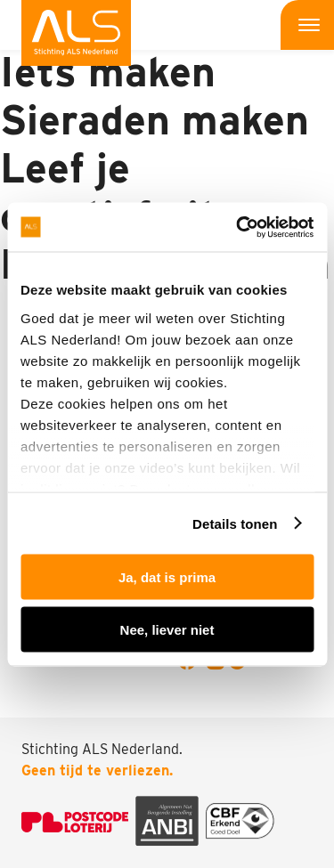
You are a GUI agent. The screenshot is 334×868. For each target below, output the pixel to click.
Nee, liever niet (167, 629)
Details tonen (235, 523)
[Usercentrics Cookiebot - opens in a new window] (238, 227)
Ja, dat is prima (167, 577)
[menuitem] (76, 33)
